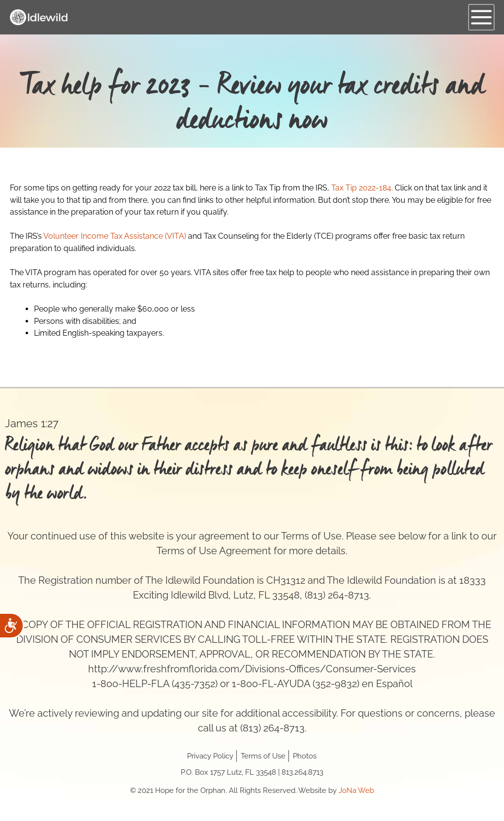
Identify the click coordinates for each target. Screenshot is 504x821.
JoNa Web (356, 790)
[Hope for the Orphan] (39, 17)
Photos (305, 756)
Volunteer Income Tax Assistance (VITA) (115, 236)
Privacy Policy (210, 756)
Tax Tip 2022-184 (361, 188)
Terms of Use (263, 756)
